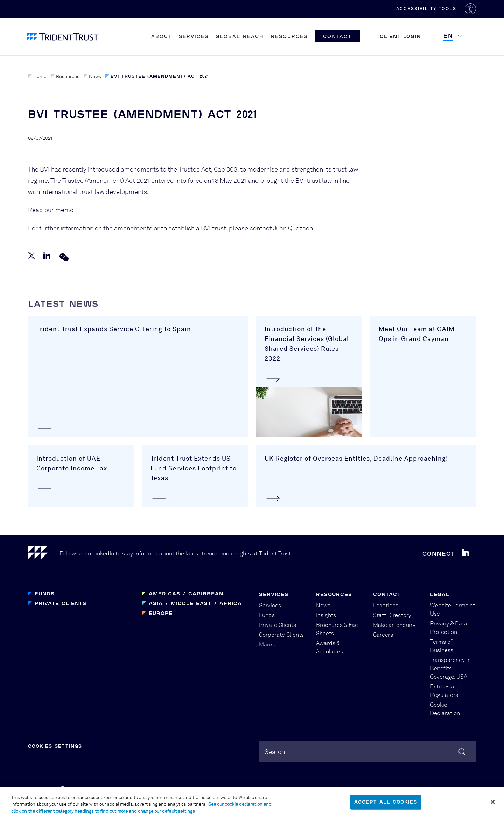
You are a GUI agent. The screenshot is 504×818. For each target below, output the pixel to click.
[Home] (44, 554)
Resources (289, 36)
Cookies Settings (55, 746)
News (92, 76)
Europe (161, 613)
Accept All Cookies (386, 806)
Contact (337, 36)
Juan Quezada (293, 232)
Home (37, 76)
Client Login (400, 36)
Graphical (334, 790)
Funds (45, 593)
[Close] (493, 806)
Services (194, 36)
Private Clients (61, 603)
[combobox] (367, 752)
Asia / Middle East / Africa (195, 603)
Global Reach (240, 36)
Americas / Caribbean (186, 593)
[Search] (462, 752)
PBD (360, 790)
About (162, 36)
